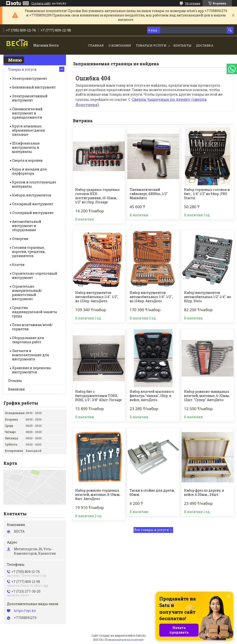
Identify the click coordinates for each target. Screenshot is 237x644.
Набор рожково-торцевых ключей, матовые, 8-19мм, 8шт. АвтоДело (98, 495)
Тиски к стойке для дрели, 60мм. (152, 493)
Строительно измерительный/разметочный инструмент (27, 293)
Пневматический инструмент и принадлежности (27, 113)
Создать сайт (41, 3)
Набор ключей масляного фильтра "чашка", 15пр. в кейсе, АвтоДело (152, 396)
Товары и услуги (151, 45)
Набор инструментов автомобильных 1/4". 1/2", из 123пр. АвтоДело (97, 297)
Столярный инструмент (33, 213)
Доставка (205, 45)
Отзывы (15, 381)
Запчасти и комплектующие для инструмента (31, 355)
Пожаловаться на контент (124, 640)
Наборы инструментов (32, 195)
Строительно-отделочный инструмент (35, 275)
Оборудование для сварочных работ (28, 340)
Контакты (182, 45)
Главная (96, 45)
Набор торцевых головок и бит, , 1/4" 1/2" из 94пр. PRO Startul (207, 194)
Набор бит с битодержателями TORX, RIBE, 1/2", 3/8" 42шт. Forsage (98, 396)
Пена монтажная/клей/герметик (32, 327)
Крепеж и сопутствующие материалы (34, 184)
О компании (120, 45)
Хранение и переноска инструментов (31, 370)
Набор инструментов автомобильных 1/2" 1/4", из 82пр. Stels (207, 297)
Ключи (18, 265)
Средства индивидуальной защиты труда (35, 312)
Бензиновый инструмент (34, 87)
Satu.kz (141, 635)
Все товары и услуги (152, 530)
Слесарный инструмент (33, 204)
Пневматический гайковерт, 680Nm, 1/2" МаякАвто (149, 194)
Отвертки (20, 239)
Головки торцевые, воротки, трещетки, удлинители (29, 252)
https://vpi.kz (25, 611)
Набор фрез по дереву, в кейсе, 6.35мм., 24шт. (204, 493)
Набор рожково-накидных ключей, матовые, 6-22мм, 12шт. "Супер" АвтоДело (207, 396)
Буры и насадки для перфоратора (29, 171)
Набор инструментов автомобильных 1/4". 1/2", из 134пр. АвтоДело (151, 297)
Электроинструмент (30, 78)
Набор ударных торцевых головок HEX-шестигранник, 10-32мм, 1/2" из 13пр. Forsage (97, 196)
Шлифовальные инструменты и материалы (26, 147)
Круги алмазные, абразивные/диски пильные (28, 130)
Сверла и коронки (27, 160)
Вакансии (16, 389)
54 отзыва (193, 3)
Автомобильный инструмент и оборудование (27, 226)
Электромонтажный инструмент (30, 98)
